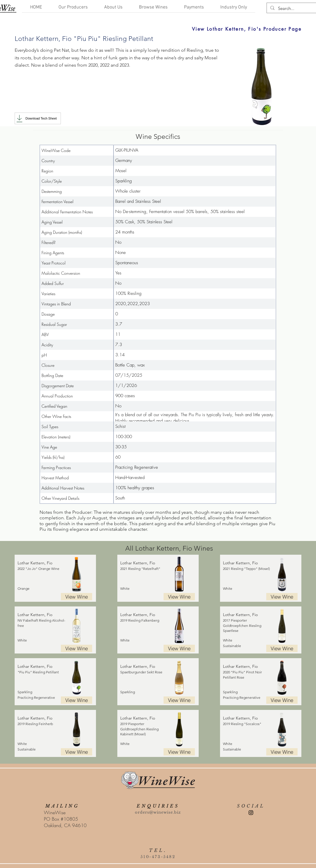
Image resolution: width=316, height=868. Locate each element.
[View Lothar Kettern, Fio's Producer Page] (201, 29)
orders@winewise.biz (158, 812)
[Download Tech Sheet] (38, 118)
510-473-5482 (158, 857)
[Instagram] (251, 813)
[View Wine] (77, 597)
